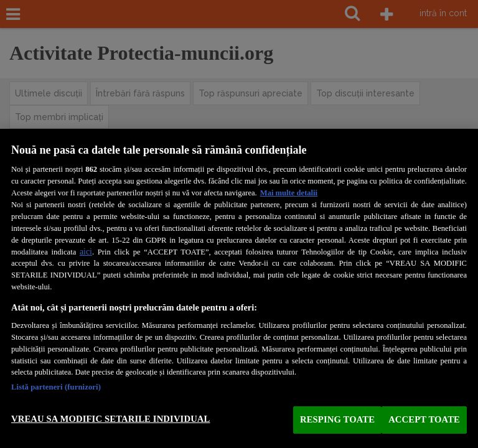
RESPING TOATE (337, 419)
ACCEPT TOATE (424, 419)
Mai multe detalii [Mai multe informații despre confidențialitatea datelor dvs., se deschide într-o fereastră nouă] (289, 193)
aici (86, 252)
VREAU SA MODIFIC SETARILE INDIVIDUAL (110, 419)
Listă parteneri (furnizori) (56, 387)
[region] (239, 288)
